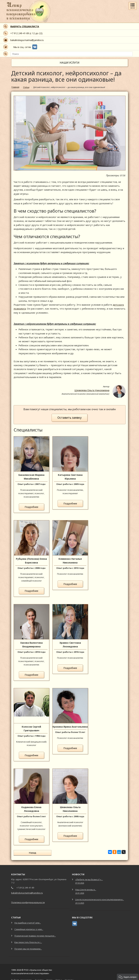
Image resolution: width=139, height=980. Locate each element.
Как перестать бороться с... (28, 940)
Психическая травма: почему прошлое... (35, 933)
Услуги (49, 978)
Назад (26, 853)
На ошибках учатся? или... (28, 920)
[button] (128, 977)
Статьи (59, 978)
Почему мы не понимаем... (28, 946)
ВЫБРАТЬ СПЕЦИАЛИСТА (25, 26)
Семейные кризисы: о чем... (29, 927)
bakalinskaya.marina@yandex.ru (27, 40)
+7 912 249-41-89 (20, 33)
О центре (39, 978)
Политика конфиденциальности (28, 900)
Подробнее (31, 507)
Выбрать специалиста (21, 978)
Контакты (69, 978)
